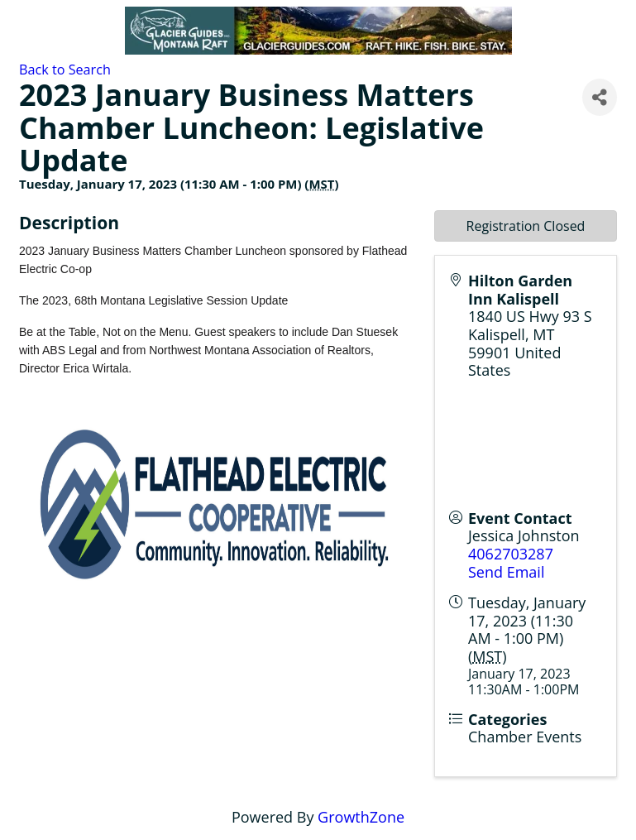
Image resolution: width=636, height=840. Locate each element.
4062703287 (511, 554)
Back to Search (65, 70)
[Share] (600, 97)
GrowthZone (361, 817)
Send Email (506, 572)
